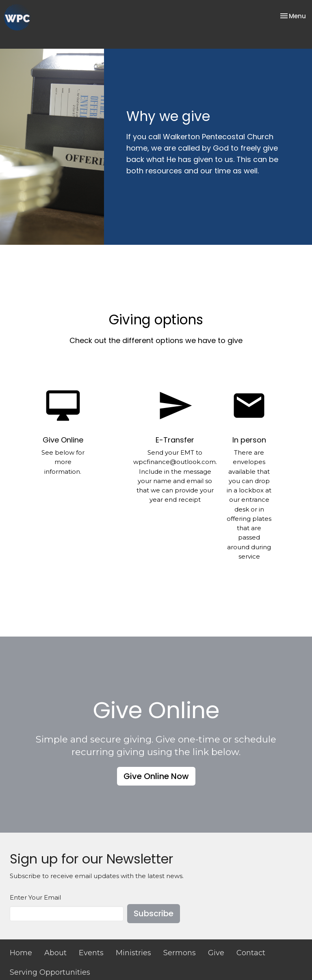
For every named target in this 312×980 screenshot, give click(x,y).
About (55, 953)
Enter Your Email (35, 897)
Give (216, 953)
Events (91, 953)
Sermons (180, 953)
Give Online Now (156, 776)
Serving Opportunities (50, 972)
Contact (251, 953)
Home (21, 953)
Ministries (133, 953)
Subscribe (154, 913)
